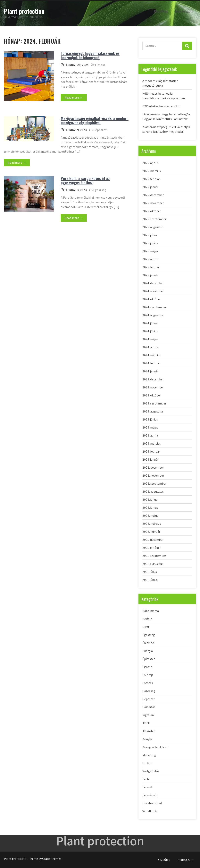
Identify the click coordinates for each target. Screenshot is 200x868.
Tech (146, 779)
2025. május (150, 251)
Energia (148, 651)
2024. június (150, 331)
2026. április (150, 163)
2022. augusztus (153, 492)
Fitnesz (100, 65)
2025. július (150, 235)
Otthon (147, 763)
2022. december (153, 468)
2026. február (151, 179)
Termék (148, 787)
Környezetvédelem (155, 747)
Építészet (149, 659)
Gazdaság (149, 691)
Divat (146, 627)
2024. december (153, 283)
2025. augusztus (153, 227)
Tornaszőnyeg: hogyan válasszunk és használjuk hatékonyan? (90, 55)
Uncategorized (152, 803)
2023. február (151, 451)
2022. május (150, 516)
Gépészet (100, 130)
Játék (146, 723)
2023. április (150, 435)
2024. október (152, 299)
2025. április (150, 259)
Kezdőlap (161, 11)
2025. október (152, 211)
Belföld (147, 619)
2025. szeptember (154, 219)
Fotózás (148, 683)
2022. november (153, 476)
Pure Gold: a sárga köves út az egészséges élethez (85, 180)
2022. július (150, 500)
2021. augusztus (153, 564)
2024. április (150, 347)
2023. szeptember (154, 403)
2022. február (151, 532)
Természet (150, 795)
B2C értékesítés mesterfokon (162, 106)
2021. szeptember (154, 556)
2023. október (152, 395)
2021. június (150, 580)
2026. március (152, 171)
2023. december (153, 379)
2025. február (151, 267)
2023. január (150, 460)
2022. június (150, 508)
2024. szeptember (154, 307)
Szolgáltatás (151, 771)
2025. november (153, 203)
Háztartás (149, 707)
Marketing (149, 755)
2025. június (150, 243)
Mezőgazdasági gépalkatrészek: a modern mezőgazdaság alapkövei (95, 120)
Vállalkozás (150, 811)
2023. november (153, 387)
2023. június (150, 419)
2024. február (151, 363)
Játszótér (149, 731)
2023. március (152, 443)
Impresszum (184, 11)
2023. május (150, 427)
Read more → (74, 97)
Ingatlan (148, 715)
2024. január (150, 371)
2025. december (153, 195)
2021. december (153, 540)
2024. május (150, 339)
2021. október (152, 548)
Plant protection (24, 11)
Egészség (100, 190)
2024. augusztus (153, 315)
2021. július (150, 572)
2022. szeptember (154, 484)
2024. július (150, 323)
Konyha (147, 739)
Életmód (148, 643)
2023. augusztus (153, 411)
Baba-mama (151, 611)
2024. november (153, 291)
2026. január (150, 187)
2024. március (152, 355)
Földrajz (148, 675)
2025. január (150, 275)
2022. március (152, 524)
